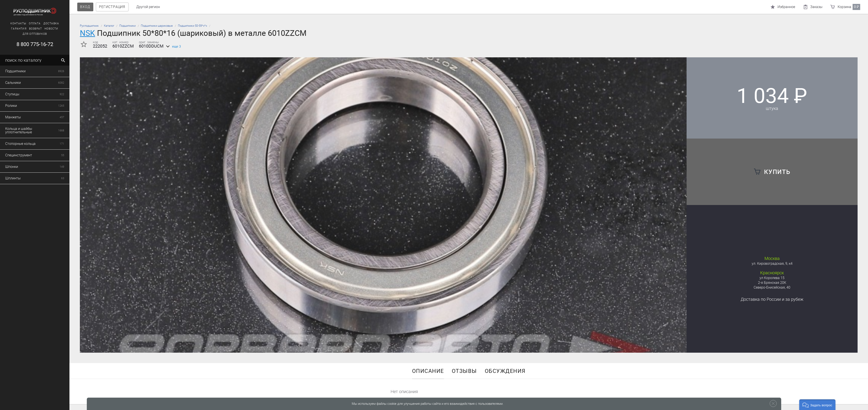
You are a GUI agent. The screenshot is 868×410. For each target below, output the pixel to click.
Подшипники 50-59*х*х (192, 26)
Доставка (46, 23)
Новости (46, 29)
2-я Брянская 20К (772, 283)
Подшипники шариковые (157, 26)
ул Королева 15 (772, 278)
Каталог (109, 26)
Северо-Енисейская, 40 (772, 287)
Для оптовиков (30, 34)
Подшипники (127, 26)
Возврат (30, 29)
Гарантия (14, 29)
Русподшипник (89, 26)
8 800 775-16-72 (29, 44)
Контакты (13, 23)
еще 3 (173, 46)
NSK (87, 33)
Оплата (30, 23)
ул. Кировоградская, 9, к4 (772, 264)
